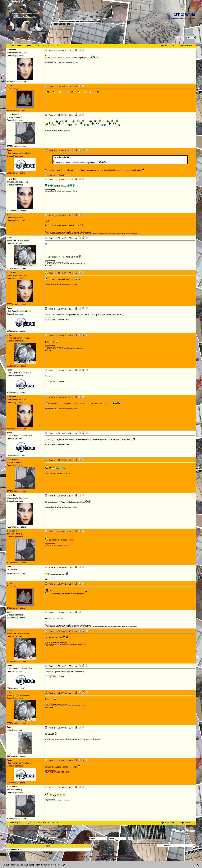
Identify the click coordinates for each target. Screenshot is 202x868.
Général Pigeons (30, 38)
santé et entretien (48, 38)
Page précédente (167, 46)
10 (57, 46)
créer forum (74, 857)
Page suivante (186, 46)
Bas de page (16, 46)
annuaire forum (102, 857)
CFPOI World (14, 38)
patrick (192, 19)
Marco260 (184, 19)
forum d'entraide (87, 857)
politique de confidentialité (122, 857)
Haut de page (16, 823)
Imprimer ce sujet (15, 849)
